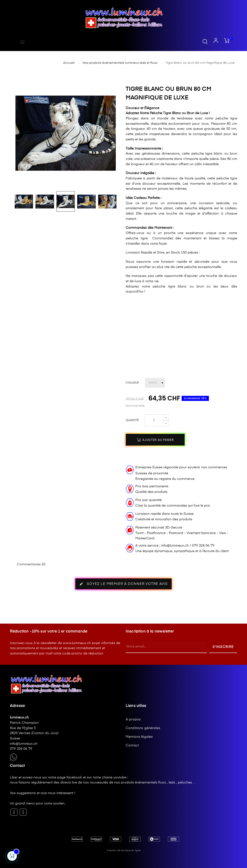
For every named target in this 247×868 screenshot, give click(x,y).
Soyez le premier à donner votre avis (123, 584)
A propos (133, 719)
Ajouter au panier (155, 440)
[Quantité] (154, 420)
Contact (132, 745)
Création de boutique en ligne (123, 850)
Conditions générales (143, 728)
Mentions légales (139, 737)
